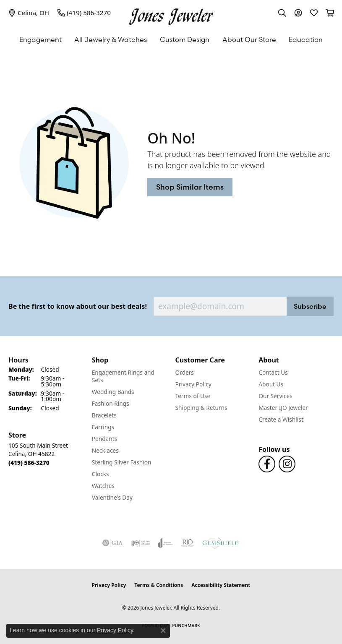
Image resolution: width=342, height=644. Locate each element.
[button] (282, 13)
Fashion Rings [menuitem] (111, 403)
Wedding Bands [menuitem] (113, 392)
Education (306, 39)
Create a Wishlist (281, 419)
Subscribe (310, 306)
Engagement (40, 39)
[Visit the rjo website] (188, 543)
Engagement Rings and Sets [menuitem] (123, 376)
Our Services (275, 396)
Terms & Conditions (159, 585)
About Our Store (249, 39)
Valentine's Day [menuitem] (112, 497)
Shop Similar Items (190, 187)
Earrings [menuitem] (103, 427)
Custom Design (185, 39)
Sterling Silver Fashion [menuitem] (122, 462)
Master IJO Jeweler (283, 408)
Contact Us (273, 372)
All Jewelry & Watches (111, 39)
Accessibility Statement (221, 585)
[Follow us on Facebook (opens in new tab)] (267, 464)
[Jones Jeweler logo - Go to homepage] (171, 15)
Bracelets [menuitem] (104, 415)
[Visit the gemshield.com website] (221, 543)
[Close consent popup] (163, 631)
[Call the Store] (29, 463)
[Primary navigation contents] (171, 39)
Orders (185, 372)
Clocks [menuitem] (101, 474)
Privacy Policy (193, 384)
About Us (271, 384)
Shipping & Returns (201, 408)
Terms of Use (193, 396)
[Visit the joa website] (166, 543)
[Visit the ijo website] (140, 543)
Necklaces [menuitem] (105, 450)
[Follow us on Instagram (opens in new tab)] (287, 464)
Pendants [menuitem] (104, 439)
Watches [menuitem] (103, 486)
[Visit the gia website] (112, 543)
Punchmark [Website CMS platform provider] (186, 626)
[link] (29, 13)
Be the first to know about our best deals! (78, 306)
